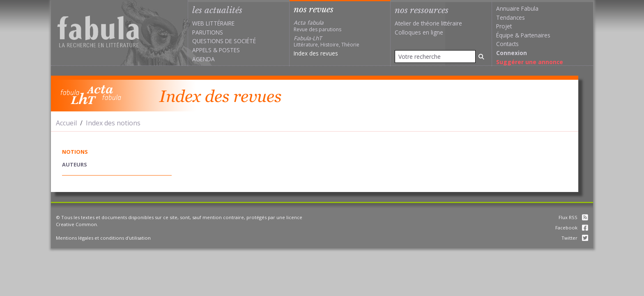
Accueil (66, 123)
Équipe (505, 35)
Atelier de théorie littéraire (428, 23)
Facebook (572, 228)
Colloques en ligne (419, 32)
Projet (504, 26)
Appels (202, 50)
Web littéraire (213, 23)
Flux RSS (573, 217)
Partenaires (536, 35)
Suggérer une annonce (530, 62)
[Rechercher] (481, 57)
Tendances (511, 17)
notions (75, 152)
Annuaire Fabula (517, 8)
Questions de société (224, 41)
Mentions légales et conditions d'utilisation (103, 238)
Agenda (204, 59)
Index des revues (316, 53)
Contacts (507, 44)
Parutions (208, 32)
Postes (229, 50)
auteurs (75, 164)
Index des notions (113, 123)
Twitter (575, 238)
